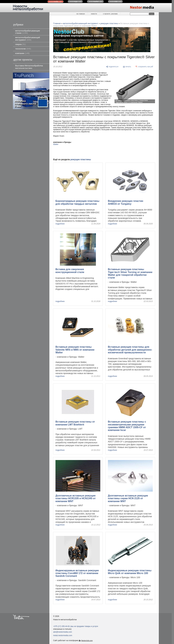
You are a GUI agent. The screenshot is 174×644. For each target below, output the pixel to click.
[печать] (127, 67)
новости (94, 14)
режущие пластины (109, 23)
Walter (56, 144)
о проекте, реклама (110, 14)
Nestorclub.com (87, 640)
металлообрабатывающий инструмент (28, 39)
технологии (23, 49)
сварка (20, 44)
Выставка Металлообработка (29, 67)
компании (22, 53)
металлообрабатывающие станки (28, 32)
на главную (81, 14)
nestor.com (55, 2)
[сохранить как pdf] (144, 67)
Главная (57, 23)
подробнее (60, 224)
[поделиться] (112, 67)
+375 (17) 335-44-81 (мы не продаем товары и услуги (76, 626)
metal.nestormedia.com (63, 635)
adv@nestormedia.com (63, 632)
